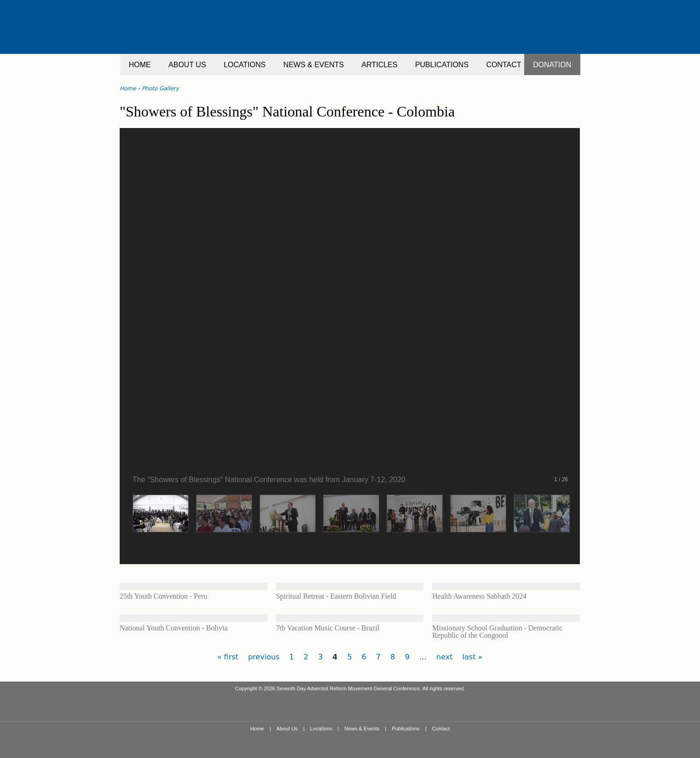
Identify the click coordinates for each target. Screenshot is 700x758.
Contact (441, 729)
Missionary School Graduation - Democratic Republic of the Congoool (497, 632)
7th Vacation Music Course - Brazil (328, 628)
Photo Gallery (160, 88)
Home (128, 88)
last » (473, 657)
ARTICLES (380, 65)
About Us (287, 729)
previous (264, 657)
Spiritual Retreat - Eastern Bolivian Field (336, 596)
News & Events (362, 729)
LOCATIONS (245, 65)
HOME (140, 65)
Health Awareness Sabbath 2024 (479, 596)
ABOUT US (187, 65)
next (444, 657)
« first (228, 657)
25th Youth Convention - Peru (163, 596)
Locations (321, 729)
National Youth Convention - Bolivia (174, 628)
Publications (405, 729)
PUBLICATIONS (442, 65)
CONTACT (503, 65)
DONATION (552, 65)
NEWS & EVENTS (314, 65)
